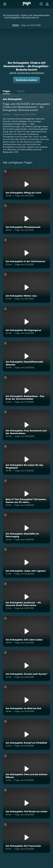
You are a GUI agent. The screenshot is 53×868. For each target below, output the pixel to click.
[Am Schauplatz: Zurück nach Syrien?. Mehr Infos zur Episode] (26, 665)
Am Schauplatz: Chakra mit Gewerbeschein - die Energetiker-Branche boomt (26, 16)
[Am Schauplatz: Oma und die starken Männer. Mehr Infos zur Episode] (26, 769)
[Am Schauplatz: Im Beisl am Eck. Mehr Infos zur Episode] (26, 700)
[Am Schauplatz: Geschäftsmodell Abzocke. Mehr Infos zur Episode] (26, 356)
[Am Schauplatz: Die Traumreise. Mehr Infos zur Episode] (26, 837)
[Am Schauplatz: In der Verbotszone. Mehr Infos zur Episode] (26, 253)
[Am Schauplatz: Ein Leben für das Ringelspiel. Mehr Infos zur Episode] (26, 459)
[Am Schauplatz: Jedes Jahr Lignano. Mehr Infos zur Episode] (26, 562)
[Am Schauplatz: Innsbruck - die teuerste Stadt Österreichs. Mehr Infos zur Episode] (26, 597)
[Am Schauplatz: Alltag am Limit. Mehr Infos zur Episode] (26, 184)
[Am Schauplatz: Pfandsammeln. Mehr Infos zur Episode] (26, 219)
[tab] (7, 91)
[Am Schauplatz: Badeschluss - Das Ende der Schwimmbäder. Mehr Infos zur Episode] (26, 390)
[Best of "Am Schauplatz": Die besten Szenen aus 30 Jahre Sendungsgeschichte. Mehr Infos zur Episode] (26, 494)
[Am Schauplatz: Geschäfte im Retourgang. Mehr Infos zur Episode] (26, 528)
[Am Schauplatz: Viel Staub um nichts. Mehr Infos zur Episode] (26, 803)
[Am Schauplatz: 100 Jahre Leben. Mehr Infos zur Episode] (26, 631)
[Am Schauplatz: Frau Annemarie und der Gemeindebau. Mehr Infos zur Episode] (26, 425)
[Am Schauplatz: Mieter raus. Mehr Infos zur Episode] (26, 287)
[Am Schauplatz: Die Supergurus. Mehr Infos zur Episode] (26, 322)
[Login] (47, 4)
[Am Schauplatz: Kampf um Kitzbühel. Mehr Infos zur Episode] (26, 734)
